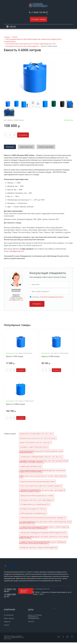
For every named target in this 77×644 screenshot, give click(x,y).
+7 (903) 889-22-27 (10, 595)
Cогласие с (48, 297)
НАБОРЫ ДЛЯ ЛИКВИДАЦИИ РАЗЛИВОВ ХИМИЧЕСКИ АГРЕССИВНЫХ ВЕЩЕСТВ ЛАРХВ (44, 537)
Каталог (31, 622)
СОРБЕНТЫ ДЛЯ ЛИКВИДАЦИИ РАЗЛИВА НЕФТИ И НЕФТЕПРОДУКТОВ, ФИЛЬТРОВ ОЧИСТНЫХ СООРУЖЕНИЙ (44, 528)
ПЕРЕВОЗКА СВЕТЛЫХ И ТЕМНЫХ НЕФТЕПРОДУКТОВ (39, 548)
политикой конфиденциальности (52, 297)
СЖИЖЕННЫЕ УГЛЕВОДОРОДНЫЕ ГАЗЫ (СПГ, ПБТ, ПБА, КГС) (41, 457)
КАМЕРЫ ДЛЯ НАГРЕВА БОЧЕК (31, 466)
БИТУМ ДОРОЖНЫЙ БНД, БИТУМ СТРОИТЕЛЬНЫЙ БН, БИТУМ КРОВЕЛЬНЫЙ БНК (41, 452)
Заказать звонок (24, 591)
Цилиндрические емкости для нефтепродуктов (37, 500)
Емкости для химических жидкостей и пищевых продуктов (41, 486)
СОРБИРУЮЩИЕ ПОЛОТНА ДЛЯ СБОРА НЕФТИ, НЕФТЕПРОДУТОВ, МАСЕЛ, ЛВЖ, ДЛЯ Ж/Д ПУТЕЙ (46, 522)
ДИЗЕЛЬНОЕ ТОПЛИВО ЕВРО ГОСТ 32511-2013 (36, 434)
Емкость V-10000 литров (15, 404)
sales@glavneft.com (17, 251)
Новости (7, 622)
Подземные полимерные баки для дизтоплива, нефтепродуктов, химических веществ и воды (42, 491)
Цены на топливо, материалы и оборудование (35, 617)
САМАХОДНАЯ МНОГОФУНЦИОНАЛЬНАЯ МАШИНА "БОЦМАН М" (43, 518)
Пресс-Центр (9, 618)
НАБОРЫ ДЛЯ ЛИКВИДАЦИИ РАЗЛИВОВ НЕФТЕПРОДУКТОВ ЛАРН (43, 533)
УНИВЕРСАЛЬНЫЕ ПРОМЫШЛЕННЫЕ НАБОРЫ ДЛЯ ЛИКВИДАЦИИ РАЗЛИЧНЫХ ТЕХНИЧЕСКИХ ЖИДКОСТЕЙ (43, 543)
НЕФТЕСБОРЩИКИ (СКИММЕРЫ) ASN (33, 513)
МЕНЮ (13, 27)
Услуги (7, 625)
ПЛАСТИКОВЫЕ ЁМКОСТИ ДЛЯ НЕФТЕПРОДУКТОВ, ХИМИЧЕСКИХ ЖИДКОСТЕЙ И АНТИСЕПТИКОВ (42, 471)
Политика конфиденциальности (14, 637)
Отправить (37, 304)
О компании (9, 615)
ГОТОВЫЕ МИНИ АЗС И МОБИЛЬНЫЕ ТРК (35, 504)
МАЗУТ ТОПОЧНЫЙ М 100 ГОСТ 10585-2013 (35, 443)
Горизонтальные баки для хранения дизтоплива (37, 481)
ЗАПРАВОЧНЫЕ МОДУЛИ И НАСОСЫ (33, 509)
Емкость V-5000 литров (51, 356)
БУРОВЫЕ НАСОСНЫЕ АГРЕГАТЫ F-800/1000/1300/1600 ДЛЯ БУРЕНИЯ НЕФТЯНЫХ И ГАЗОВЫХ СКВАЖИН (44, 461)
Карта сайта (8, 639)
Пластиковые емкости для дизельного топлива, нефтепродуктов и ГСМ (43, 476)
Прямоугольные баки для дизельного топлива (37, 496)
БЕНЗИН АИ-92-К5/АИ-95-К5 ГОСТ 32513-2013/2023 (38, 438)
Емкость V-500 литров (14, 356)
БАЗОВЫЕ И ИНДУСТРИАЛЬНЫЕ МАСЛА (34, 447)
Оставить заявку (39, 19)
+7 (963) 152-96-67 (39, 12)
